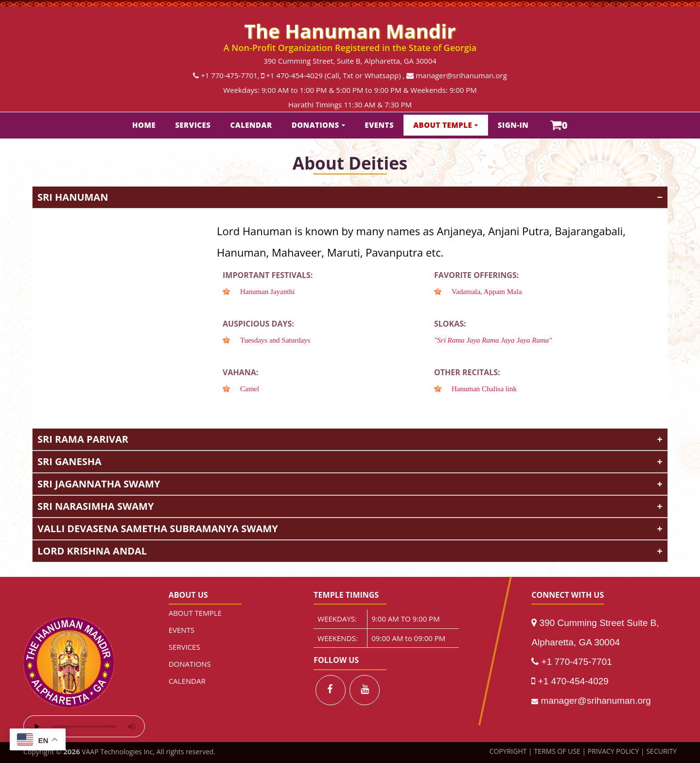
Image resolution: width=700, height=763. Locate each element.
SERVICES (193, 125)
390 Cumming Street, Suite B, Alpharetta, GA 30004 (350, 61)
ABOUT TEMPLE (443, 125)
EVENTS (379, 125)
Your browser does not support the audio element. (84, 726)
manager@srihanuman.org (461, 75)
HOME (144, 125)
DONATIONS (315, 125)
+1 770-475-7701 (229, 75)
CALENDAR (251, 125)
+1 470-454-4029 (294, 75)
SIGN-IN (513, 125)
